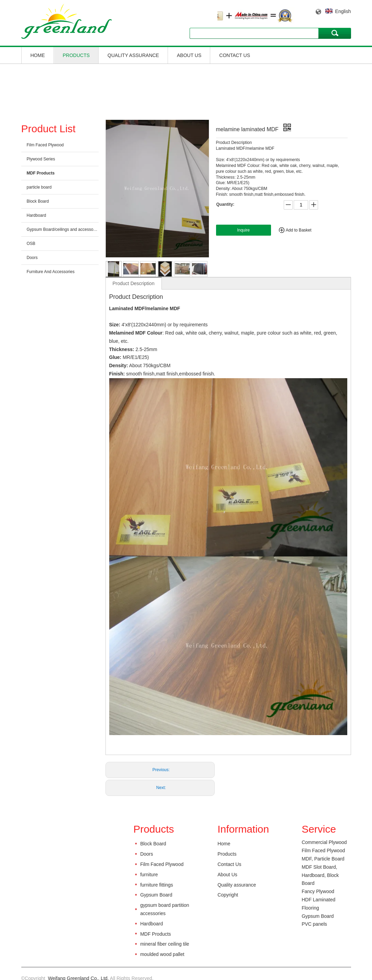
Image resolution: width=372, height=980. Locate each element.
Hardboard (37, 215)
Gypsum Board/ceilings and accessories (63, 229)
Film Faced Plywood (45, 145)
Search (335, 33)
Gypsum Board (156, 895)
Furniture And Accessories (51, 272)
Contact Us (235, 55)
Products (76, 55)
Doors (32, 258)
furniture (149, 875)
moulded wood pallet (162, 954)
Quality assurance (133, 55)
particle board (39, 187)
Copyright (228, 895)
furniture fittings (157, 885)
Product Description (134, 283)
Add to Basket (299, 230)
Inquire (243, 230)
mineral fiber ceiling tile (165, 944)
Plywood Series (41, 159)
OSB (31, 244)
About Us (189, 55)
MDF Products (41, 173)
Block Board (38, 201)
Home (38, 55)
